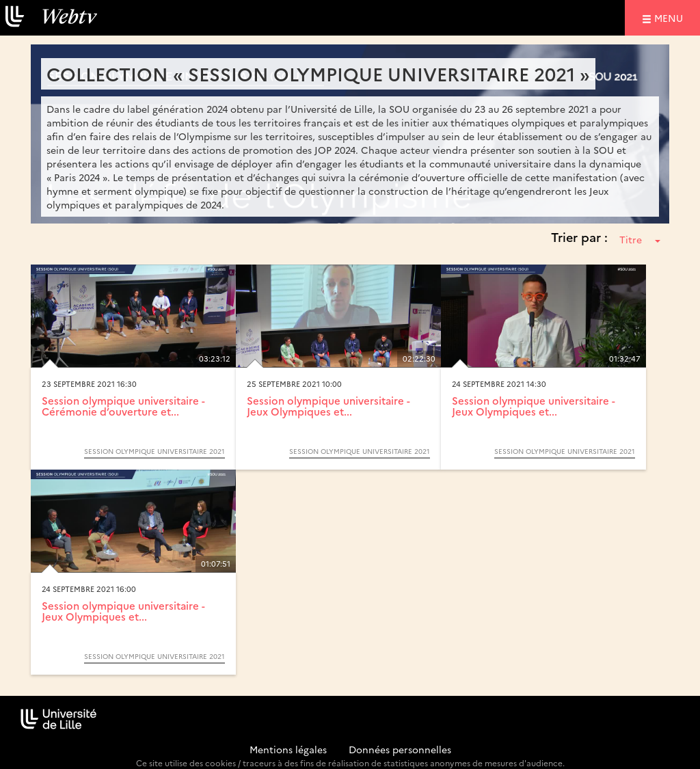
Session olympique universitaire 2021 (154, 451)
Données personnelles (400, 749)
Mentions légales (288, 749)
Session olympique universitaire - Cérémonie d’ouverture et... (123, 406)
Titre (640, 239)
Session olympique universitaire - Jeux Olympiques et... (328, 406)
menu (671, 17)
